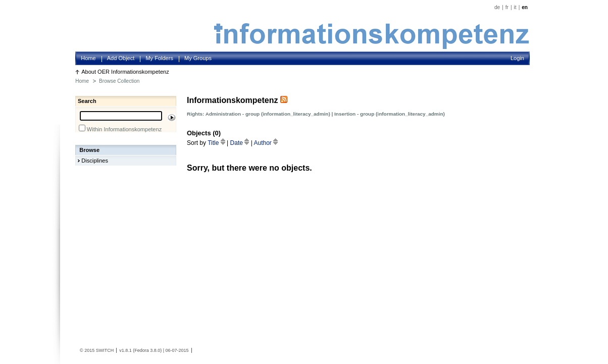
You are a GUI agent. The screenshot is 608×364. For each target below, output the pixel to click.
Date (241, 143)
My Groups (198, 58)
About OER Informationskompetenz (125, 72)
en (525, 7)
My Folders (159, 58)
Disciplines (95, 161)
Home (88, 58)
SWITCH (105, 350)
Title (217, 143)
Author (266, 143)
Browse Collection (119, 81)
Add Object (121, 58)
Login (517, 58)
